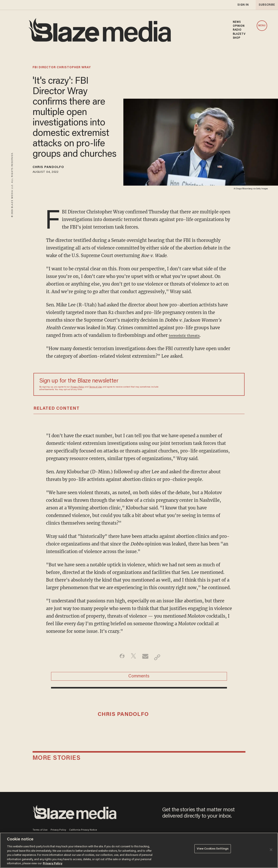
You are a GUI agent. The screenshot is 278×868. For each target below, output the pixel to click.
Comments (139, 680)
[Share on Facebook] (118, 659)
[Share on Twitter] (132, 659)
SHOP (237, 38)
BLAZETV (239, 34)
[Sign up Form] (208, 386)
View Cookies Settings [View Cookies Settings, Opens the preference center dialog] (213, 850)
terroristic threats (188, 337)
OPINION (239, 26)
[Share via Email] (146, 659)
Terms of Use (95, 388)
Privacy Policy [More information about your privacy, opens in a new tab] (53, 864)
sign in (243, 5)
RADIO (237, 30)
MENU (262, 26)
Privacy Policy (77, 388)
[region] (139, 850)
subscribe (265, 5)
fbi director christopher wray (62, 68)
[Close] (271, 850)
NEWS (237, 22)
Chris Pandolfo (54, 168)
